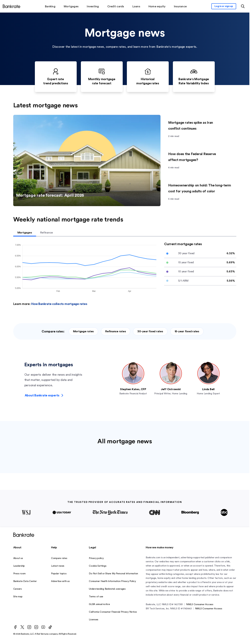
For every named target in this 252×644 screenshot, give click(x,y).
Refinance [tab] (47, 233)
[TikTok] (50, 627)
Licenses (94, 620)
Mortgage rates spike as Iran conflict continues (191, 126)
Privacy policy (96, 558)
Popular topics (59, 574)
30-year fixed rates (150, 331)
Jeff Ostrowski (171, 389)
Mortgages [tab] (25, 233)
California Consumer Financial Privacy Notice (113, 612)
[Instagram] (29, 627)
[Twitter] (22, 627)
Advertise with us (60, 581)
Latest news (58, 566)
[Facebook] (15, 627)
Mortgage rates (83, 331)
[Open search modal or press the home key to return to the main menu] (243, 6)
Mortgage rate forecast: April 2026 (51, 197)
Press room (20, 574)
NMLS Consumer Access (200, 604)
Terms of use (96, 597)
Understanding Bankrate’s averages (107, 589)
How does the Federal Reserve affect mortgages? (192, 157)
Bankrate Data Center (25, 581)
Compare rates (59, 558)
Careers (18, 589)
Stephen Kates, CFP (133, 389)
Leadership (19, 566)
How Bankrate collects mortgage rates (59, 304)
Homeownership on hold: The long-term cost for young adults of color (200, 188)
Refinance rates (116, 331)
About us (18, 558)
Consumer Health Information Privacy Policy (112, 581)
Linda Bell (208, 389)
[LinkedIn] (36, 627)
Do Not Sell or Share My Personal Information (113, 574)
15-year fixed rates (187, 331)
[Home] (12, 6)
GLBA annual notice (99, 604)
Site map (18, 597)
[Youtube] (43, 627)
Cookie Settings (98, 566)
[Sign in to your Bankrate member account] (224, 6)
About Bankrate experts (44, 395)
